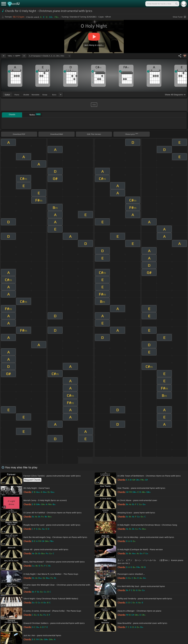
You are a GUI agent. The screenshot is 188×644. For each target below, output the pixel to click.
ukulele (26, 95)
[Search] (176, 4)
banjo (45, 95)
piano (17, 95)
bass (54, 95)
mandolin (35, 95)
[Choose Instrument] (61, 95)
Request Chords (32, 480)
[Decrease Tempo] (4, 56)
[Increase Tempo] (24, 56)
